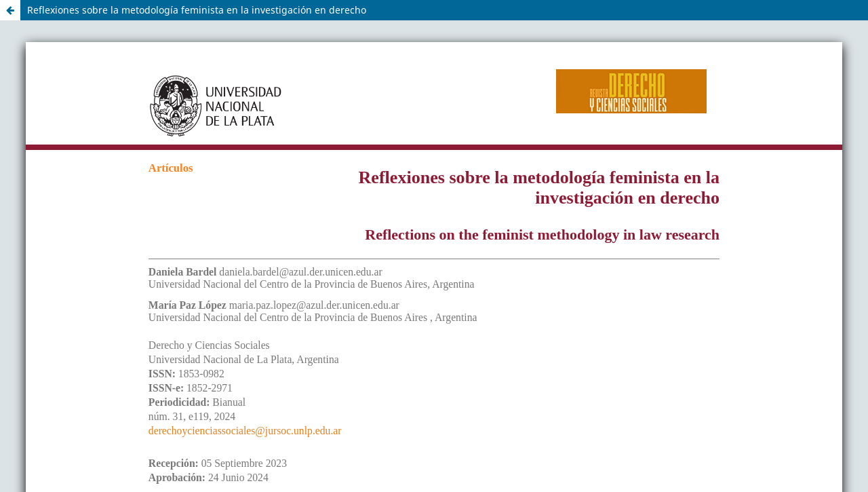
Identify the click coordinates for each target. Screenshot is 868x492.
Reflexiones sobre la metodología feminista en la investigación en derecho (197, 10)
